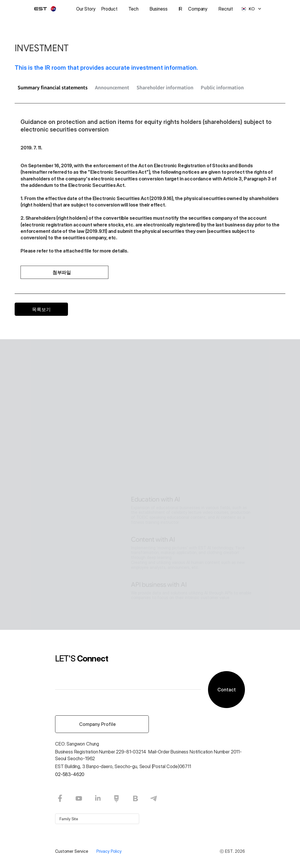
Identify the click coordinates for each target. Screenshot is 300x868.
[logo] (49, 9)
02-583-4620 (70, 774)
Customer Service (72, 851)
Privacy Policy (109, 851)
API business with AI (159, 585)
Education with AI (155, 499)
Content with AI (153, 539)
